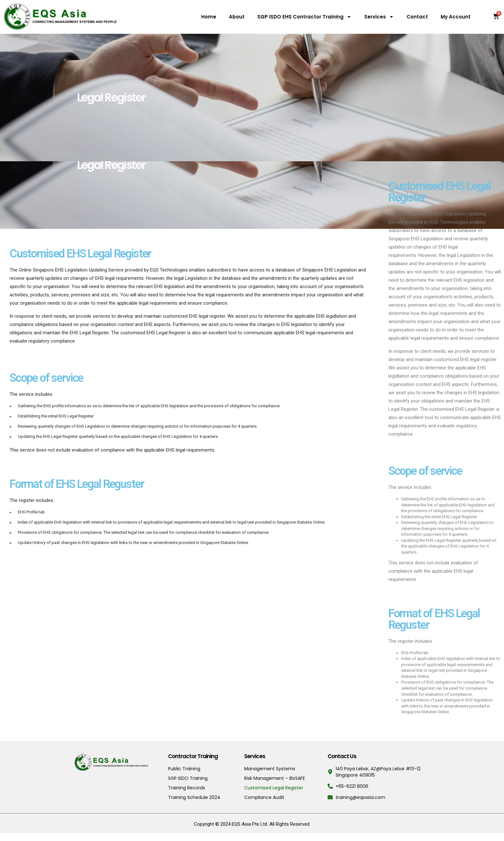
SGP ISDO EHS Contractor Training (304, 17)
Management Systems (270, 769)
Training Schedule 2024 (194, 797)
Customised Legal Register (274, 788)
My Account (456, 17)
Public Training (184, 769)
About (237, 17)
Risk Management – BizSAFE (275, 778)
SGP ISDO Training (188, 778)
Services (379, 17)
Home (209, 17)
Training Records (187, 788)
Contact (417, 17)
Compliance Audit (264, 797)
